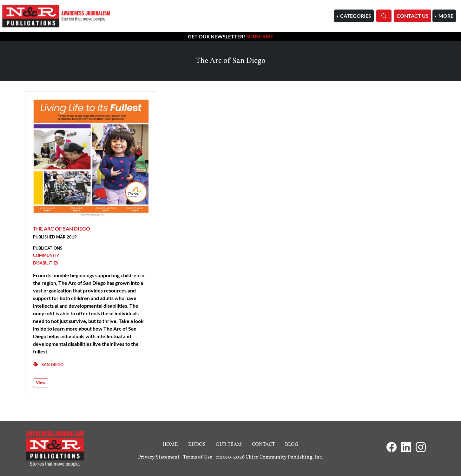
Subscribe (260, 36)
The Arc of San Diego (62, 228)
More (445, 16)
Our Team (229, 445)
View (41, 383)
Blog (292, 445)
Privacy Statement (159, 457)
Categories (355, 16)
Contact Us (413, 16)
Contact (263, 445)
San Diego (53, 365)
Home (170, 445)
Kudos (197, 445)
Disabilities (46, 263)
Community (46, 255)
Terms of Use (198, 457)
